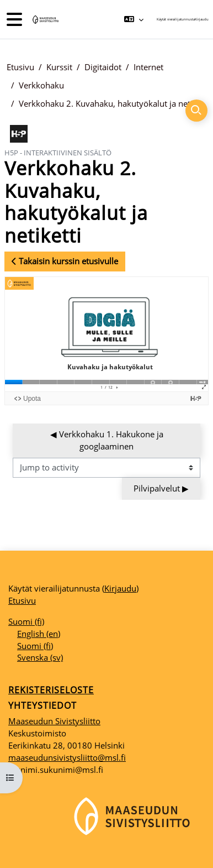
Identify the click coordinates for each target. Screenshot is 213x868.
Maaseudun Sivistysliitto (54, 721)
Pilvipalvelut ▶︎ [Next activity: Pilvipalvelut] (161, 488)
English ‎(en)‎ (39, 634)
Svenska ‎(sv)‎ (40, 657)
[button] (134, 19)
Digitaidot (103, 67)
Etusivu (20, 67)
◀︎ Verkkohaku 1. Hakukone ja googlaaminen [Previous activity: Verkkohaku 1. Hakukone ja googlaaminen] (108, 440)
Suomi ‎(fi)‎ (26, 621)
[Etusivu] (45, 20)
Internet (148, 67)
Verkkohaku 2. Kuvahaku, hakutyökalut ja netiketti (113, 103)
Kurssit (59, 67)
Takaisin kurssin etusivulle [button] (65, 261)
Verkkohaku (41, 85)
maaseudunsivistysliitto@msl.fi (67, 757)
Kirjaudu (202, 19)
